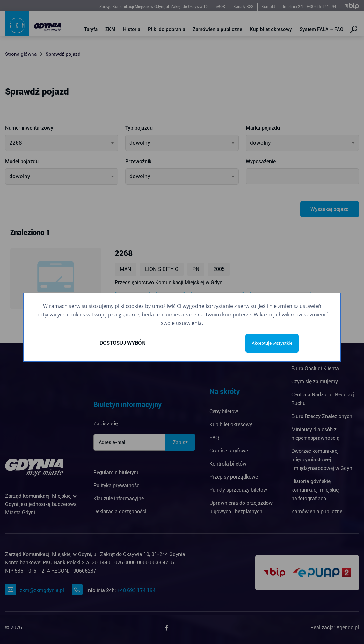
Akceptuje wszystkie (272, 343)
